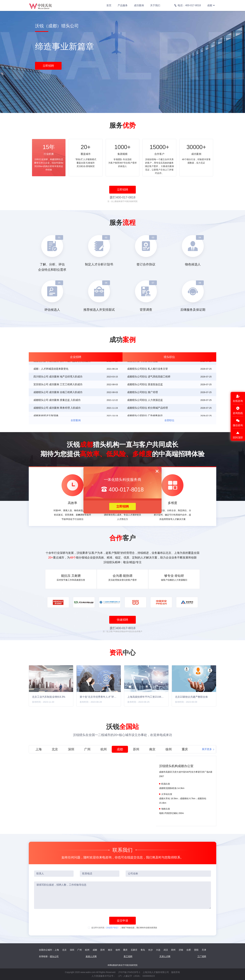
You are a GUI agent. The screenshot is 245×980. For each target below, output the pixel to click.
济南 (181, 950)
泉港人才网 (91, 956)
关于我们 (155, 5)
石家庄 (134, 950)
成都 (211, 5)
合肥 (189, 950)
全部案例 (76, 420)
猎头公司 (54, 956)
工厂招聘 (202, 956)
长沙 (150, 950)
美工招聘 (128, 956)
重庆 (125, 950)
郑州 (173, 950)
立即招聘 (122, 506)
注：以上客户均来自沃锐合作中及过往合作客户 (122, 631)
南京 (110, 950)
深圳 (72, 950)
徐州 (118, 950)
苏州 (102, 950)
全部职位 (169, 420)
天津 (204, 950)
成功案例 (139, 5)
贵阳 (196, 950)
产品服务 (123, 5)
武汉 (166, 950)
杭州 (87, 950)
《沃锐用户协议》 (112, 928)
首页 (109, 5)
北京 (64, 950)
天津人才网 (165, 956)
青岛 (143, 950)
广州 (80, 950)
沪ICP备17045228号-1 (129, 972)
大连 (158, 950)
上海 (57, 950)
